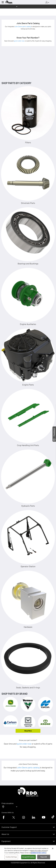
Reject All (44, 857)
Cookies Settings (11, 857)
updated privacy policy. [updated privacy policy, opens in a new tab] (39, 853)
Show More (28, 731)
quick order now (19, 41)
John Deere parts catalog (23, 26)
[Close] (53, 848)
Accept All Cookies (28, 857)
